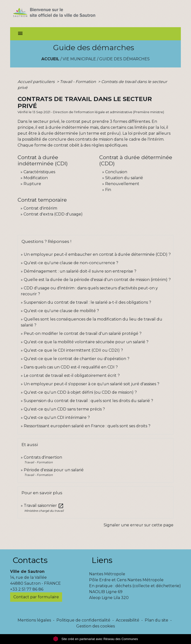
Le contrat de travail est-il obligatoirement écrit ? (72, 376)
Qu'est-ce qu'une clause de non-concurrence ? (71, 263)
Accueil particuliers (37, 82)
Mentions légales (34, 620)
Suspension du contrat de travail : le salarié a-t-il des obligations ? (87, 302)
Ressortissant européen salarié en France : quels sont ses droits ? (87, 426)
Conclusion (116, 172)
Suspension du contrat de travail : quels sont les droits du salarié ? (88, 401)
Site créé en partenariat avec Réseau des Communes (96, 639)
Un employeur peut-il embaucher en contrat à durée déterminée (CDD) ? (97, 254)
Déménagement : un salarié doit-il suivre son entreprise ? (80, 271)
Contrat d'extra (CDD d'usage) (53, 214)
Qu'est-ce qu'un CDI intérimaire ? (57, 418)
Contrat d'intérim (40, 208)
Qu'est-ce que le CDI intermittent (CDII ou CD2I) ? (73, 350)
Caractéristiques (39, 172)
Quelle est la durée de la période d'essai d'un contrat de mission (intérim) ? (97, 280)
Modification (36, 178)
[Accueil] (63, 14)
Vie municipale (79, 59)
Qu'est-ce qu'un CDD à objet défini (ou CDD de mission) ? (80, 392)
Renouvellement (122, 184)
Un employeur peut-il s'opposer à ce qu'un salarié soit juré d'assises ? (92, 384)
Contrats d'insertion (43, 457)
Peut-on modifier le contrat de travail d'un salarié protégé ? (83, 333)
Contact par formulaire (36, 597)
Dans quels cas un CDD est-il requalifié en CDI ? (71, 367)
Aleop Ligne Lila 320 (109, 598)
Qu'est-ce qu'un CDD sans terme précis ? (64, 409)
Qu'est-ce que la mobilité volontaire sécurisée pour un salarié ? (86, 342)
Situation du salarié (124, 178)
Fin (108, 190)
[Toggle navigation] (20, 34)
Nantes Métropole (107, 574)
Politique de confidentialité (83, 620)
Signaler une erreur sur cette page (139, 525)
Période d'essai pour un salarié (54, 470)
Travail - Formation (78, 82)
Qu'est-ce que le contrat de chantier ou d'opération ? (77, 359)
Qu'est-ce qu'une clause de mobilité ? (61, 311)
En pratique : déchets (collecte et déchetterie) (135, 586)
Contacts (30, 560)
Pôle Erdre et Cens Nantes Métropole (126, 580)
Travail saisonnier (44, 505)
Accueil (50, 59)
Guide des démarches (124, 59)
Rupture (32, 184)
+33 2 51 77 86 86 (27, 589)
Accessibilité (128, 620)
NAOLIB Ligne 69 (106, 592)
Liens (102, 560)
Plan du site (156, 620)
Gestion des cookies (95, 626)
